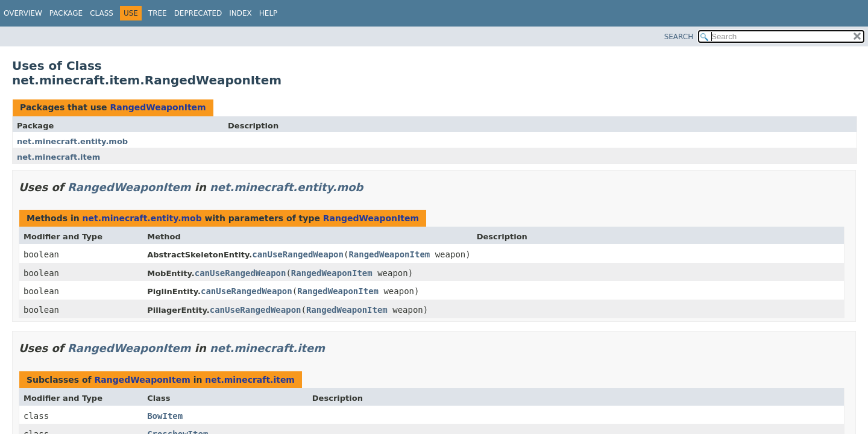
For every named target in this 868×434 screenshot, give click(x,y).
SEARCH (679, 37)
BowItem (165, 416)
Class (102, 13)
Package (66, 13)
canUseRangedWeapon (298, 254)
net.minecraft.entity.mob (72, 141)
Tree (158, 13)
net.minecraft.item (58, 157)
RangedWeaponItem (158, 107)
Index (241, 13)
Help (269, 13)
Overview (23, 13)
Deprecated (198, 13)
